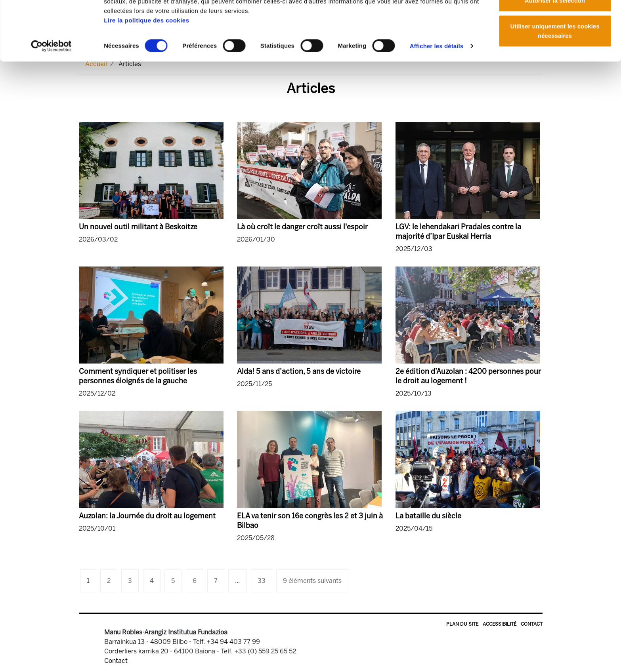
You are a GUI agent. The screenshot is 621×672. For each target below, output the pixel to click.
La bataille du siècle (428, 516)
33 (262, 581)
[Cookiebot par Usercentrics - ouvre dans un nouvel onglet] (51, 93)
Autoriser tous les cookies (555, 21)
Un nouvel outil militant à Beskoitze (138, 227)
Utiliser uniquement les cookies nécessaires (555, 77)
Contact (532, 624)
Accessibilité (500, 624)
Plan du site (462, 624)
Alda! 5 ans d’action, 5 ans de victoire (299, 371)
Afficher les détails (437, 92)
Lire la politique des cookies (146, 67)
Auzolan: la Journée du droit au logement (147, 516)
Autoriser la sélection (555, 47)
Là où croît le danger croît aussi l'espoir (302, 227)
